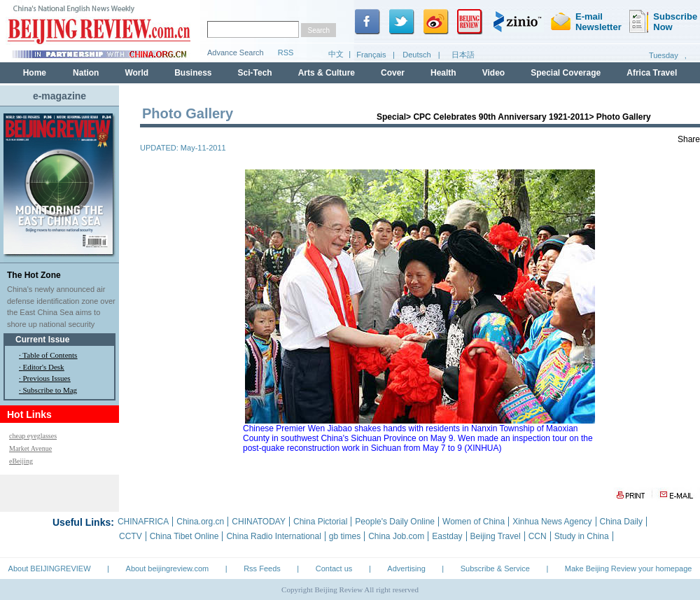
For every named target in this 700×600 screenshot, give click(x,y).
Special (391, 117)
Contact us (334, 568)
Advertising (406, 568)
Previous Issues (47, 378)
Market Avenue (30, 448)
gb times (345, 536)
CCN (538, 536)
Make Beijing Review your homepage (629, 568)
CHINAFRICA (143, 522)
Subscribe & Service (495, 568)
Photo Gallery (624, 117)
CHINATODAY (259, 522)
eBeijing (21, 461)
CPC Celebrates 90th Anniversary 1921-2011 (501, 117)
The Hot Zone (34, 275)
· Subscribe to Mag (48, 390)
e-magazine (59, 96)
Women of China (474, 522)
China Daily (621, 522)
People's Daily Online (395, 522)
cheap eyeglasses (33, 436)
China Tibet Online (184, 536)
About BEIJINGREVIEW (50, 568)
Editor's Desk (44, 367)
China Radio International (273, 536)
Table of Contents (50, 355)
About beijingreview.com (168, 568)
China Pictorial (320, 522)
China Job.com (396, 536)
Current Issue (42, 340)
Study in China (582, 536)
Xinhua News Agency (552, 522)
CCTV (131, 536)
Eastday (447, 536)
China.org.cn (200, 522)
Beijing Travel (496, 536)
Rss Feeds (262, 568)
